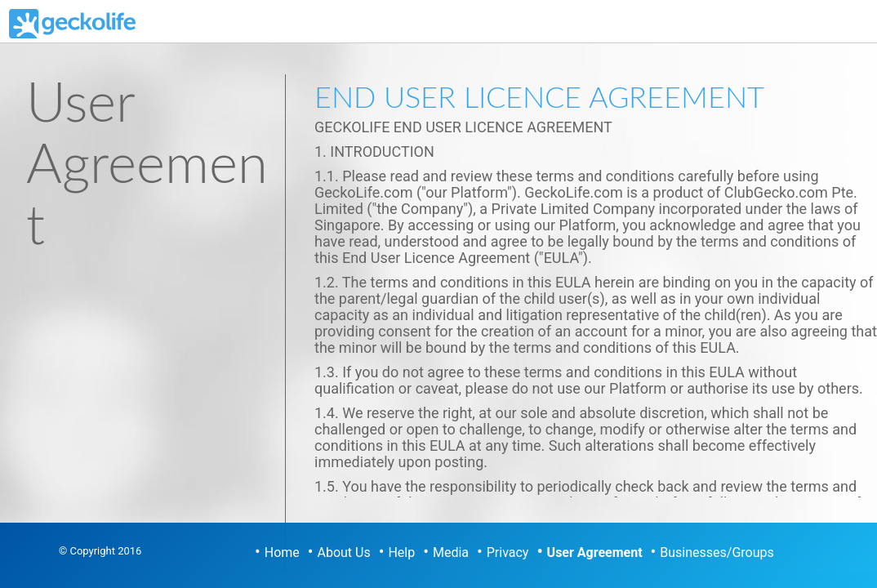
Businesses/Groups (717, 552)
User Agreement (595, 552)
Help (401, 552)
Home (282, 552)
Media (451, 552)
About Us (344, 552)
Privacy (508, 552)
